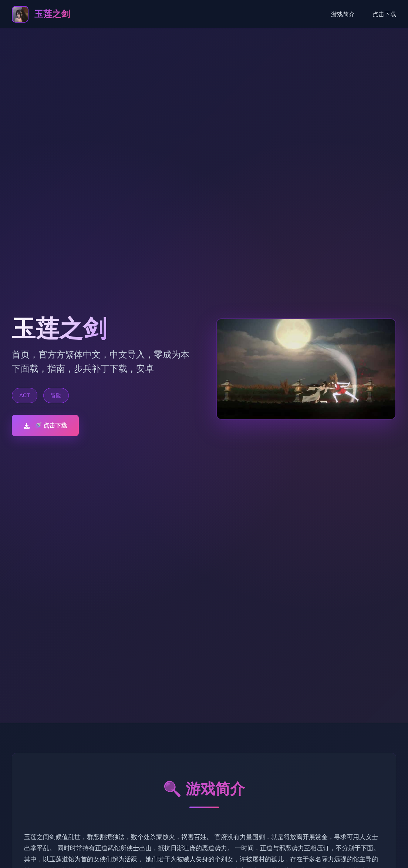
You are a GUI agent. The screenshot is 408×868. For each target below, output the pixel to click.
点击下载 (384, 14)
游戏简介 (343, 14)
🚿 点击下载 (45, 425)
